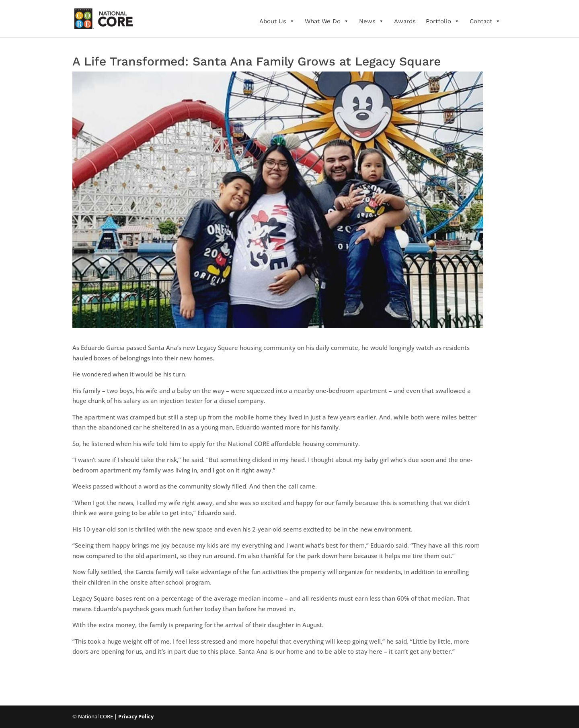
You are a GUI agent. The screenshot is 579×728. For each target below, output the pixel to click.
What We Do (327, 21)
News (372, 21)
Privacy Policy (136, 716)
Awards (405, 21)
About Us (277, 21)
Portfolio (443, 21)
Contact (485, 21)
